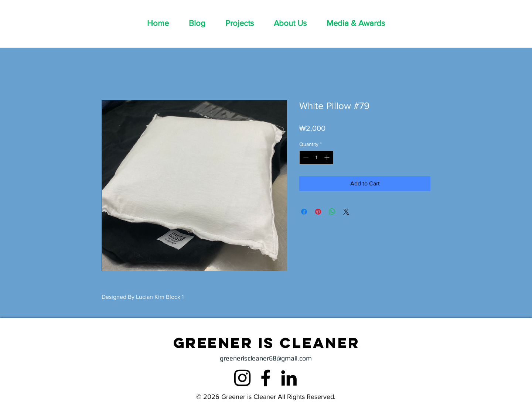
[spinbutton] (316, 158)
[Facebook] (266, 378)
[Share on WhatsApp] (332, 212)
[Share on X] (346, 212)
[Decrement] (305, 158)
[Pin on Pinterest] (318, 212)
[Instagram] (242, 378)
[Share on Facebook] (304, 212)
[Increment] (328, 158)
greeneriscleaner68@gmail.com (266, 358)
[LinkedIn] (289, 378)
